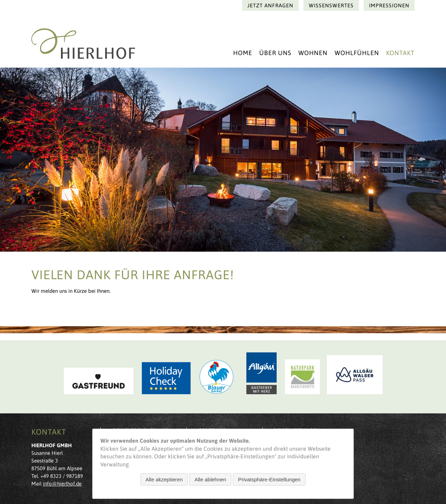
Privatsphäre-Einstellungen (269, 479)
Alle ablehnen (210, 479)
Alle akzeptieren (164, 479)
